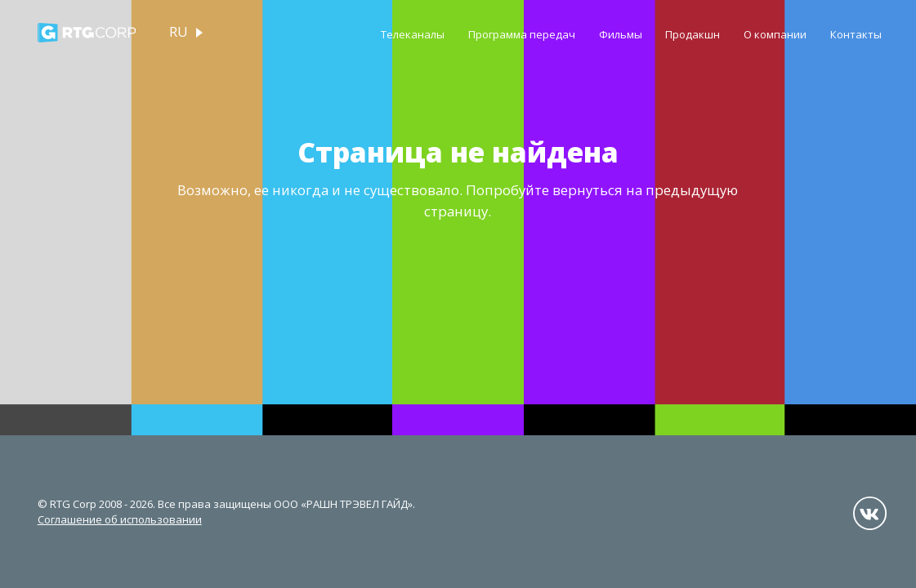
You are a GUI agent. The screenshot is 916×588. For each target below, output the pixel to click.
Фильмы (621, 34)
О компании (775, 34)
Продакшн (693, 34)
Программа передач (522, 34)
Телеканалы (413, 34)
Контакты (856, 34)
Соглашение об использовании (120, 519)
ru (179, 31)
